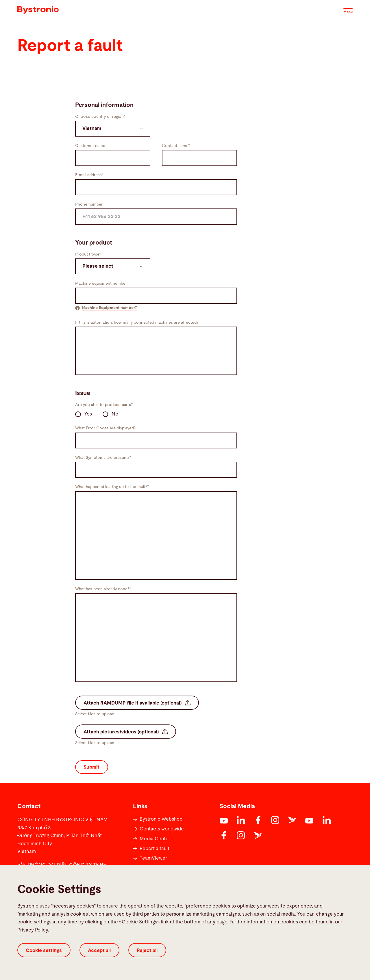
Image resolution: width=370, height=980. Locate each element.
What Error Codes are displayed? (105, 428)
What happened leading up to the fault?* (112, 487)
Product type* (88, 254)
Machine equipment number (101, 284)
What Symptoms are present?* (103, 458)
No (110, 414)
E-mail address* (89, 175)
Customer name (90, 146)
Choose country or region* (100, 117)
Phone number (89, 204)
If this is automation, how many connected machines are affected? (137, 323)
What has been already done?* (103, 589)
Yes (84, 414)
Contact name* (176, 146)
